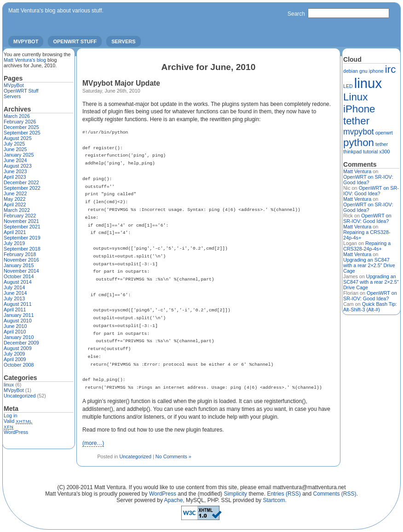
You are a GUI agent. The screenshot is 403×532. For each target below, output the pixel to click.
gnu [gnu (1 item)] (363, 71)
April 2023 (15, 177)
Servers (123, 41)
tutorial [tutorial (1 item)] (370, 152)
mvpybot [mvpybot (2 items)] (359, 132)
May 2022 (14, 199)
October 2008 (19, 365)
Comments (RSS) (335, 494)
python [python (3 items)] (359, 143)
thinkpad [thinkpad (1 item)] (352, 152)
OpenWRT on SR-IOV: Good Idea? (368, 180)
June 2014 (15, 293)
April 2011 (15, 310)
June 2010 (15, 326)
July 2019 (14, 243)
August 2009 (18, 348)
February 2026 (20, 122)
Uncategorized (135, 456)
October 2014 (19, 276)
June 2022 (15, 193)
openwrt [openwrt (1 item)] (384, 133)
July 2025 (14, 144)
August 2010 (18, 321)
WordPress (16, 432)
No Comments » (173, 456)
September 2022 (22, 188)
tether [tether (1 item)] (382, 144)
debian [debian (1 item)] (351, 71)
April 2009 (15, 359)
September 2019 (22, 238)
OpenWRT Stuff (75, 41)
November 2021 (21, 221)
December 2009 (21, 343)
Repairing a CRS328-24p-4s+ (367, 246)
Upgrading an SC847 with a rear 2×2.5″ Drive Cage (369, 265)
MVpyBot (26, 41)
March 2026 (17, 116)
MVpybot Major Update (121, 83)
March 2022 (17, 210)
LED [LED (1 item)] (348, 86)
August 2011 (18, 304)
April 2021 (15, 232)
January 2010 (19, 337)
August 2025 (18, 138)
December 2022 (21, 182)
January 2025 (19, 155)
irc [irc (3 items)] (391, 69)
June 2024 (15, 160)
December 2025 (21, 127)
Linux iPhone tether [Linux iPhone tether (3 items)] (359, 109)
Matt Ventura (357, 171)
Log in (10, 415)
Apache (174, 500)
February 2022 (20, 216)
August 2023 (18, 166)
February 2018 (20, 254)
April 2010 (15, 332)
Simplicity (235, 494)
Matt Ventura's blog (25, 60)
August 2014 (18, 282)
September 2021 (22, 227)
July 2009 (14, 354)
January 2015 (19, 265)
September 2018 (22, 249)
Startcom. (274, 500)
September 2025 (22, 133)
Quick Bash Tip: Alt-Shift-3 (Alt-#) (370, 307)
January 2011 (19, 315)
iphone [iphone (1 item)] (376, 71)
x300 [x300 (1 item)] (384, 152)
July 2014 (14, 287)
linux (9, 385)
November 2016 (21, 260)
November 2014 (21, 271)
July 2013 (14, 298)
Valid (18, 421)
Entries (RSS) (284, 494)
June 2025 (15, 149)
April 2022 (15, 205)
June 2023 (15, 171)
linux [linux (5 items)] (368, 83)
